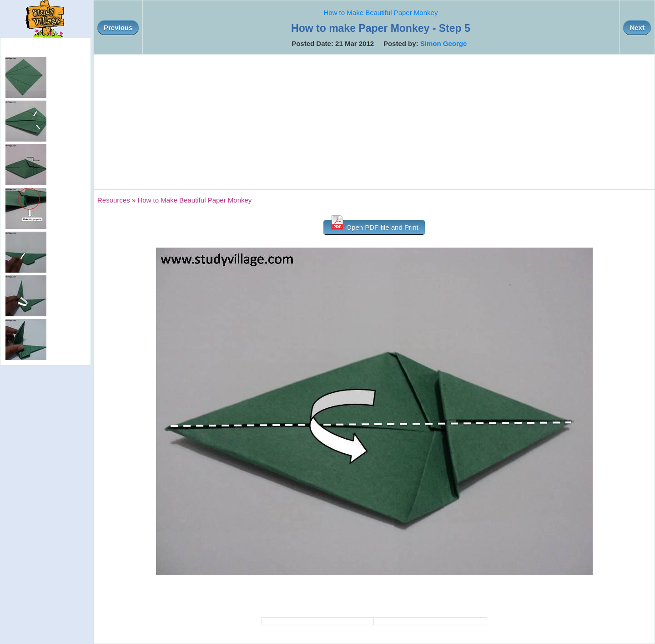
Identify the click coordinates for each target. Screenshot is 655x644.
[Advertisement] (374, 122)
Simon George (444, 43)
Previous (118, 28)
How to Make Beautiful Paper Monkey (380, 13)
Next (637, 28)
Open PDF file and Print (374, 226)
